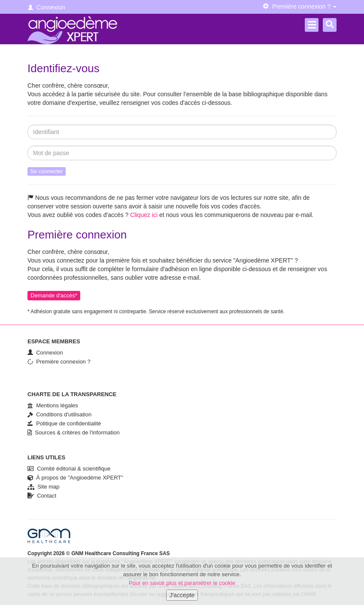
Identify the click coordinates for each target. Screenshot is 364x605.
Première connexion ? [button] (300, 6)
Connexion (47, 7)
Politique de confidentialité (64, 423)
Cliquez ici (144, 215)
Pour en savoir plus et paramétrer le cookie (182, 586)
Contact (42, 496)
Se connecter (47, 171)
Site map (44, 487)
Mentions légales (53, 405)
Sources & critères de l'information (74, 432)
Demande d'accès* (54, 295)
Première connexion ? (59, 362)
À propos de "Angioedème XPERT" (75, 478)
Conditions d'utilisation (59, 414)
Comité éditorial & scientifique (69, 469)
